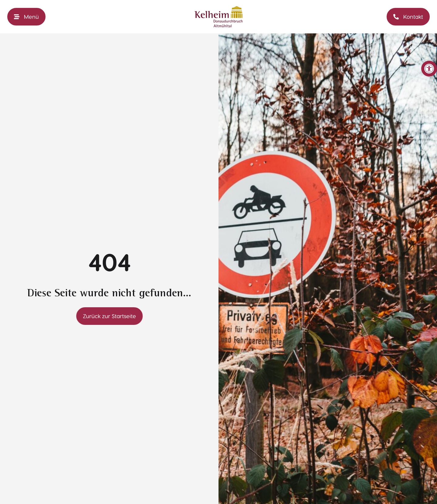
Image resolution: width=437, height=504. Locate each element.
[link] (429, 69)
